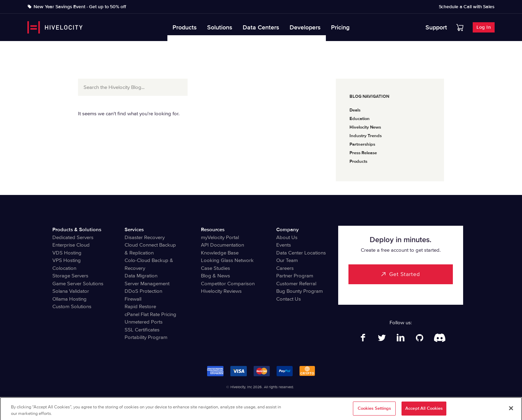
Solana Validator (71, 291)
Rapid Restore (140, 306)
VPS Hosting (67, 260)
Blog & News (215, 276)
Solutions (220, 27)
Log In (484, 27)
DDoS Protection (143, 291)
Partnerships (362, 144)
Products (185, 27)
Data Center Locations (301, 253)
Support (436, 27)
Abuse (330, 399)
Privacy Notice (234, 399)
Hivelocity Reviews (221, 291)
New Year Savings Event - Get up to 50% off (80, 7)
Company (288, 229)
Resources (213, 229)
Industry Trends (366, 136)
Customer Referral (296, 284)
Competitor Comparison (228, 284)
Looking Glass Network (227, 260)
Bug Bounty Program (300, 291)
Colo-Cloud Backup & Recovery (149, 264)
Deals (355, 110)
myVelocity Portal (220, 237)
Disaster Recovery (145, 237)
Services (134, 229)
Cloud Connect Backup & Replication (150, 249)
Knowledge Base (220, 253)
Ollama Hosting (69, 299)
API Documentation (222, 245)
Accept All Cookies (424, 411)
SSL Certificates (142, 330)
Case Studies (215, 268)
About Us (287, 237)
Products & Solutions (77, 229)
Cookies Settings (374, 411)
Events (284, 245)
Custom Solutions (72, 306)
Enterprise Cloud (71, 245)
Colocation (64, 268)
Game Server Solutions (78, 284)
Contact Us (289, 299)
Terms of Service (267, 399)
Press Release (363, 153)
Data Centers (261, 27)
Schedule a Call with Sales (467, 7)
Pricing (340, 27)
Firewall (133, 299)
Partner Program (295, 276)
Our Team (287, 260)
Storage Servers (70, 276)
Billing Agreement (302, 399)
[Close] (511, 411)
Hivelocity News (365, 127)
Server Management (147, 284)
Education (360, 119)
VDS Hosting (67, 253)
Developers (305, 27)
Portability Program (146, 337)
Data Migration (141, 276)
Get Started (405, 274)
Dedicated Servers (73, 237)
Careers (285, 268)
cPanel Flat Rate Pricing (150, 314)
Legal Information (201, 399)
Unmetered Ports (144, 322)
